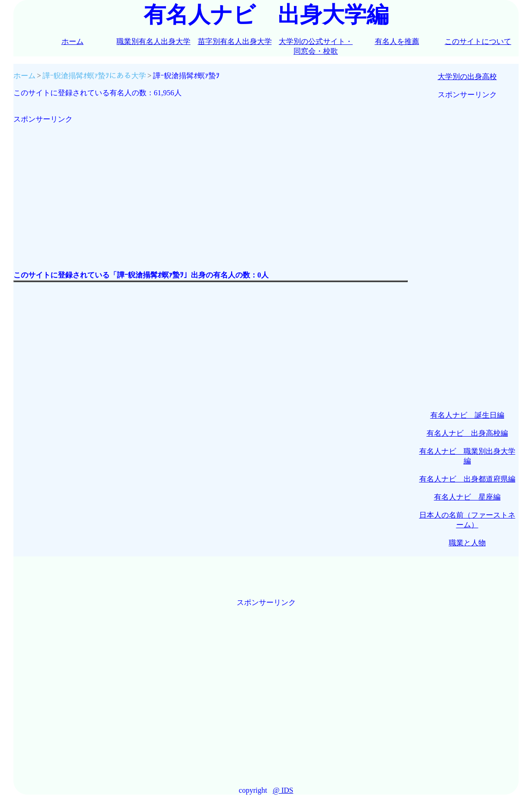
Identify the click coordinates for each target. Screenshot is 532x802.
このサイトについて (478, 41)
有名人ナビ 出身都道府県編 (467, 479)
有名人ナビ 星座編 (467, 497)
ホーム (73, 41)
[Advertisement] (211, 189)
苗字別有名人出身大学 (235, 41)
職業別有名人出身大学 (153, 41)
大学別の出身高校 (467, 77)
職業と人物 (467, 543)
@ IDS (283, 790)
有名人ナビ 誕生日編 (467, 415)
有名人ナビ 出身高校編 (467, 433)
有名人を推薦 (397, 41)
